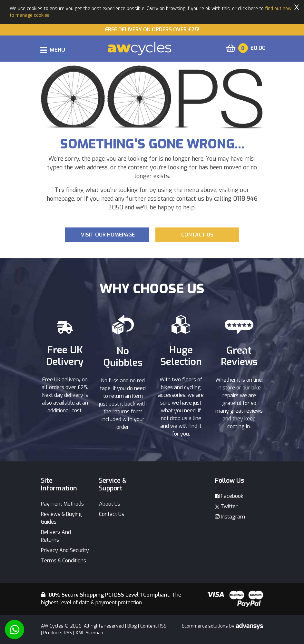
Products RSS (58, 633)
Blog (132, 626)
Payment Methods (62, 504)
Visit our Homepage (108, 235)
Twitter (226, 506)
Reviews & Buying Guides (61, 518)
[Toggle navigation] (53, 50)
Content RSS (153, 626)
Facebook (229, 496)
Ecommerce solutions (206, 626)
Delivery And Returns (56, 536)
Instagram (230, 517)
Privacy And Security (65, 550)
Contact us (197, 235)
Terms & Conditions (64, 561)
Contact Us (112, 514)
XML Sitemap (89, 633)
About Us (110, 504)
